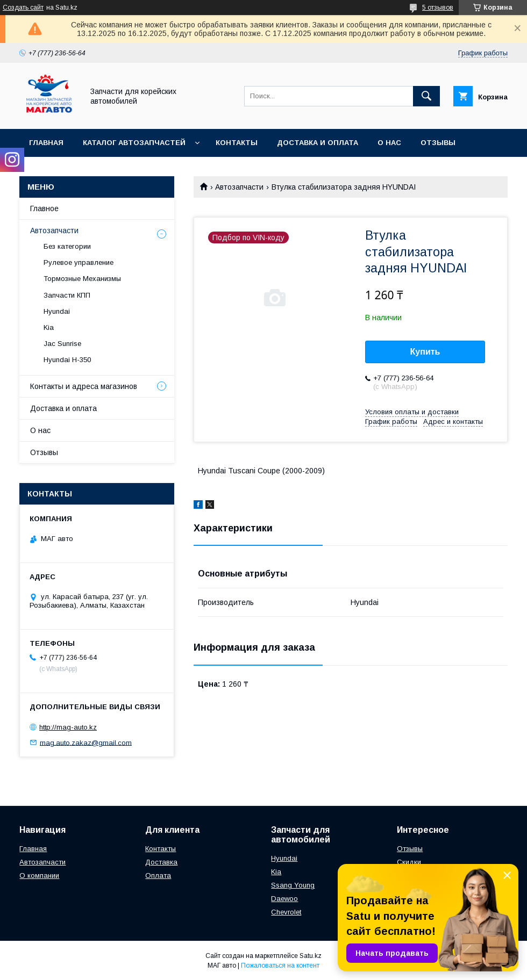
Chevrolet (286, 912)
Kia (49, 327)
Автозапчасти (239, 187)
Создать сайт (23, 8)
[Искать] (426, 96)
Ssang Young (293, 885)
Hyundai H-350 (67, 360)
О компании (39, 875)
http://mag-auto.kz (68, 727)
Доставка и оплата (318, 143)
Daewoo (284, 899)
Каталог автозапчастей (134, 143)
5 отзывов (438, 8)
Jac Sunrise (62, 344)
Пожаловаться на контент (280, 965)
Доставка (161, 862)
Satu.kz (311, 956)
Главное (44, 208)
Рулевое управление (79, 262)
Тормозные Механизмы (82, 279)
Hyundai (57, 311)
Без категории (67, 246)
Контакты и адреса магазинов (84, 386)
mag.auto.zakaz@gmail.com (86, 742)
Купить (425, 352)
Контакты (237, 143)
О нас (389, 143)
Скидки (409, 862)
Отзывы (438, 143)
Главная (46, 143)
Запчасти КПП (67, 295)
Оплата (158, 875)
